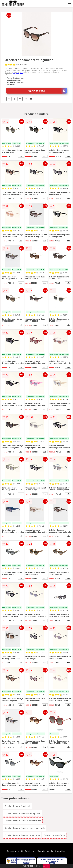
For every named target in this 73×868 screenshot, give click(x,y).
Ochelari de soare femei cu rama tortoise (23, 821)
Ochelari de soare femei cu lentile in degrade (25, 828)
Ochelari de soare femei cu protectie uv (22, 835)
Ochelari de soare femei (54, 835)
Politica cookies (58, 851)
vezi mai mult (18, 74)
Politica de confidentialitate (37, 851)
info (21, 156)
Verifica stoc (47, 91)
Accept (46, 866)
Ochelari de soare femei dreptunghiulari (22, 813)
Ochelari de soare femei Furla (18, 806)
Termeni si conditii (15, 851)
